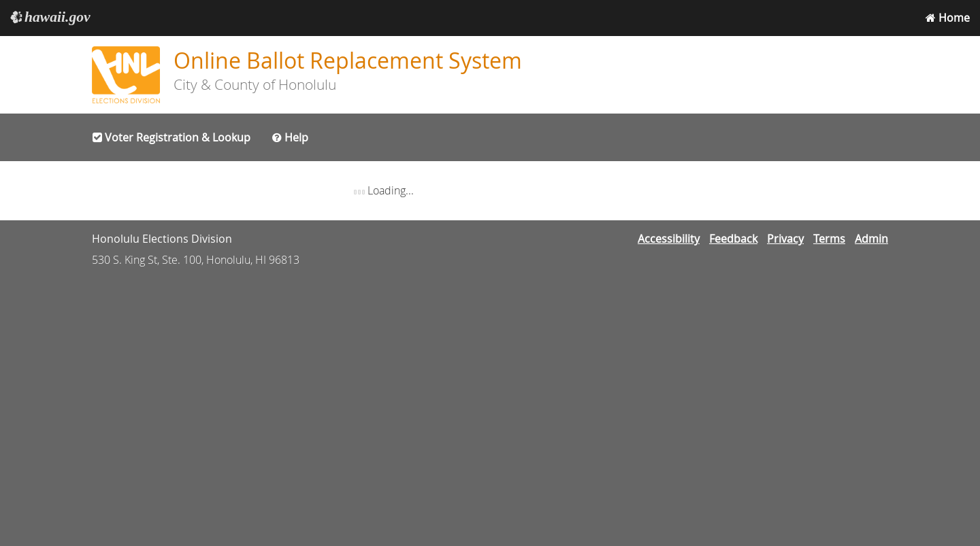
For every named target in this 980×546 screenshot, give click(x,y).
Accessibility (669, 239)
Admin (871, 239)
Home (948, 18)
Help (290, 137)
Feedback (733, 239)
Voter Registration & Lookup (171, 137)
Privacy (785, 239)
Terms (829, 239)
